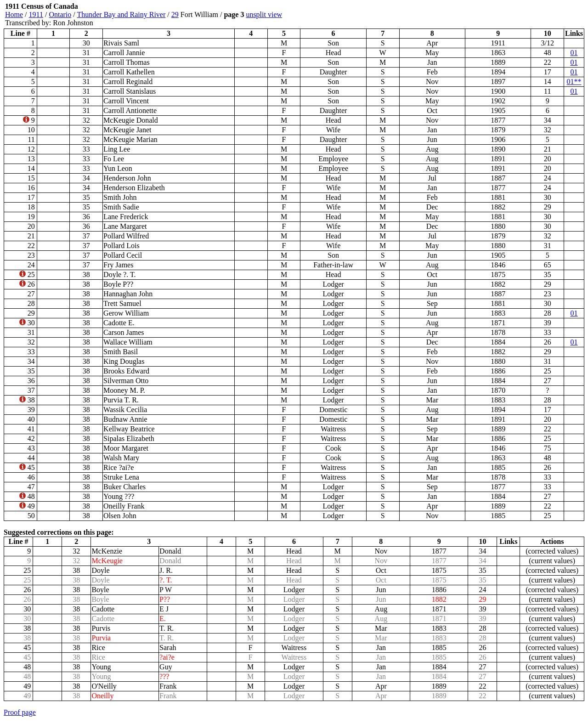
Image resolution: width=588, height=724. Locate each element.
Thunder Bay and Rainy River (121, 14)
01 (574, 53)
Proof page (20, 712)
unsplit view (264, 14)
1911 (36, 14)
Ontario (60, 14)
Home (14, 14)
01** (574, 82)
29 (175, 14)
